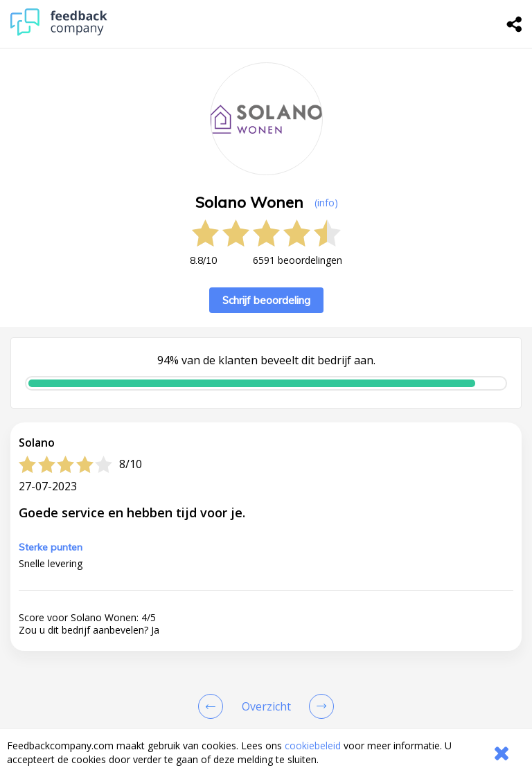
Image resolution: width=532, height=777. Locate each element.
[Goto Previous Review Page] (213, 706)
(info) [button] (326, 203)
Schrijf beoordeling (266, 300)
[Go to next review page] (319, 706)
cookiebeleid (313, 745)
